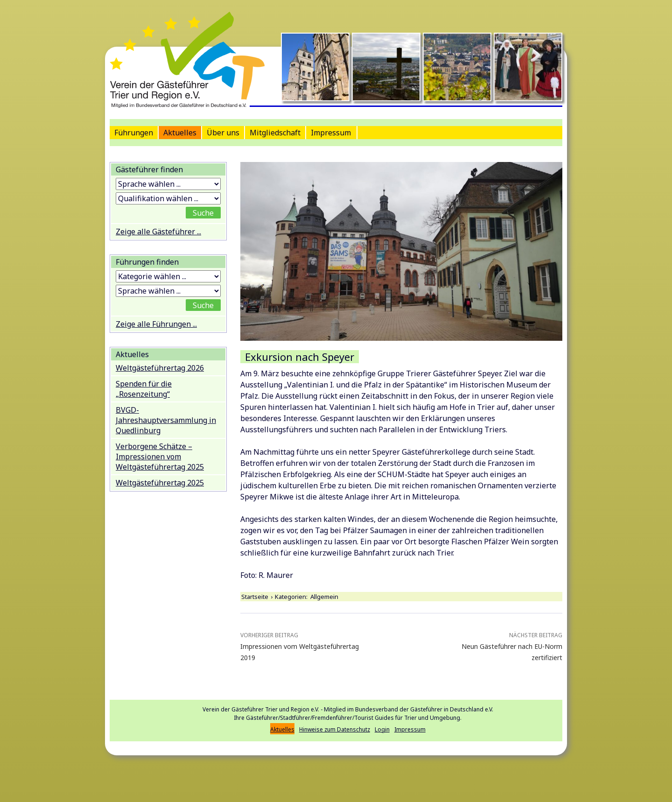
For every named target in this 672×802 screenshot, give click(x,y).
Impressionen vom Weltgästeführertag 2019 (305, 646)
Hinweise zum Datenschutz (335, 729)
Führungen (134, 133)
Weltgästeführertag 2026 (160, 368)
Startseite (255, 597)
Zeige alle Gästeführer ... (158, 232)
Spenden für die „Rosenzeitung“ (144, 389)
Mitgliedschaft (275, 133)
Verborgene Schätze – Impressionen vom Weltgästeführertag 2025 (160, 457)
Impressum (331, 133)
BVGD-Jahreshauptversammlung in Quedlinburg (166, 420)
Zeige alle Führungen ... (156, 324)
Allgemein (324, 597)
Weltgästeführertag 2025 (160, 483)
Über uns (223, 133)
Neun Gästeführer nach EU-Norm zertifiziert (498, 646)
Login (382, 729)
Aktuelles (180, 133)
